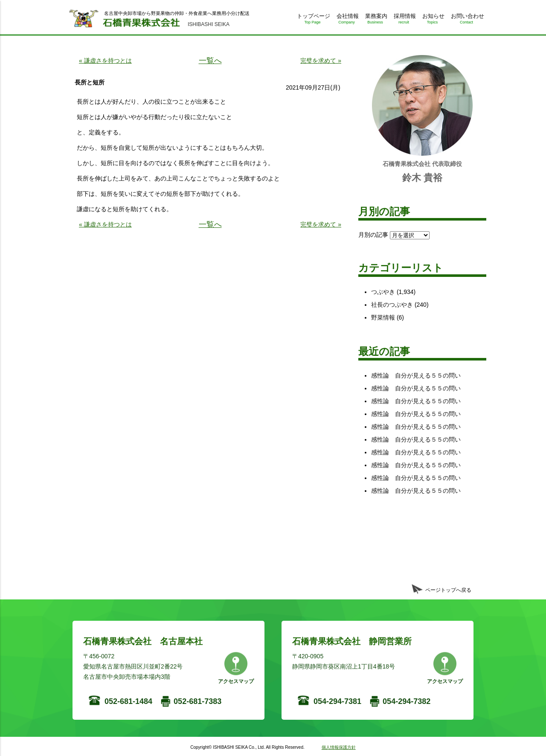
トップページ (312, 20)
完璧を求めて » (321, 61)
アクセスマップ (236, 681)
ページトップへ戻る (448, 590)
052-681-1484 (128, 701)
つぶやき (383, 292)
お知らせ (432, 20)
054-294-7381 (337, 701)
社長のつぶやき (392, 305)
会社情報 (347, 20)
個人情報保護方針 (339, 747)
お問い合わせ (466, 20)
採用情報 (404, 20)
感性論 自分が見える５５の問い (416, 375)
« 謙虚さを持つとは (105, 61)
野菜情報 (383, 317)
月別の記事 (373, 235)
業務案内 (375, 20)
